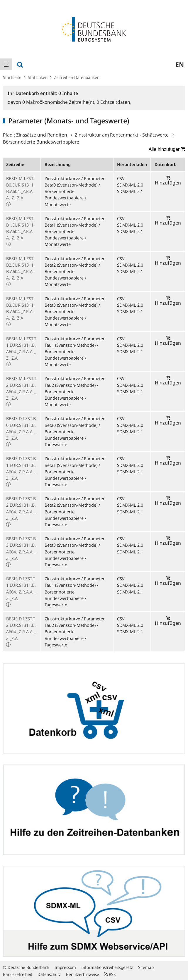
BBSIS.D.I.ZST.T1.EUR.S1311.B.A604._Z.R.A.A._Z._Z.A (21, 588)
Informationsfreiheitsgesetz (107, 967)
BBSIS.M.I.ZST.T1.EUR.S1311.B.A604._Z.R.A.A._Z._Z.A (21, 348)
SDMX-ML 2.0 (130, 185)
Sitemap (146, 967)
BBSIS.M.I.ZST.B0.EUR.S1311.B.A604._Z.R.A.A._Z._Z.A (20, 188)
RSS (110, 974)
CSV (121, 178)
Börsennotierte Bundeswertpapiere (41, 142)
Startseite (12, 77)
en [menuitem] (180, 64)
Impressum (65, 967)
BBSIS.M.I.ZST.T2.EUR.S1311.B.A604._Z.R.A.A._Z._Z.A (21, 388)
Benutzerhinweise (83, 974)
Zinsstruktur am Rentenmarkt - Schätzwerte (122, 135)
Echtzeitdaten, (114, 102)
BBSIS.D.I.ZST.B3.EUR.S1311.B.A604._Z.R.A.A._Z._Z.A (21, 548)
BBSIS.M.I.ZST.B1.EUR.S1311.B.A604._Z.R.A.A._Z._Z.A (20, 228)
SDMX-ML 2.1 (130, 191)
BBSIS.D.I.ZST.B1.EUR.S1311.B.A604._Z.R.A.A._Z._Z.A (21, 468)
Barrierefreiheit (18, 974)
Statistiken (38, 77)
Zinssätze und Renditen (42, 135)
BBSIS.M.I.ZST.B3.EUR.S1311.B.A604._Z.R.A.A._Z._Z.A (20, 308)
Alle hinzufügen (167, 149)
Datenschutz (49, 974)
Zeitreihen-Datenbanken (77, 77)
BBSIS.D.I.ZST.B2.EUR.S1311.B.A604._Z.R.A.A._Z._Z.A (21, 508)
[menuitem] (6, 64)
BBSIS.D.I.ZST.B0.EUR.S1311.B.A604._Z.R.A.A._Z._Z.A (21, 428)
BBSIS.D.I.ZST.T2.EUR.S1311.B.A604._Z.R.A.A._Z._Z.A (21, 628)
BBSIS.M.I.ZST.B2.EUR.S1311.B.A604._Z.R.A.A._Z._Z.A (20, 268)
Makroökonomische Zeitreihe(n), (59, 102)
